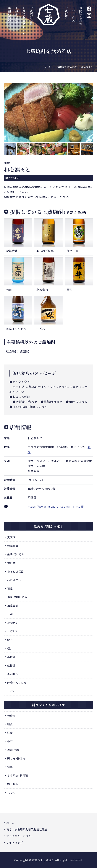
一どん (11, 691)
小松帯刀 (13, 623)
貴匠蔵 (11, 563)
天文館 (11, 537)
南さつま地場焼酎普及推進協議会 (27, 829)
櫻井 (10, 648)
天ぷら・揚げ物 (16, 758)
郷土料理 (13, 784)
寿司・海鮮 (13, 750)
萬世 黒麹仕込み (17, 597)
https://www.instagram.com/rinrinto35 (56, 506)
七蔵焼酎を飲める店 (24, 20)
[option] (48, 113)
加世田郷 (13, 606)
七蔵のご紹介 (17, 16)
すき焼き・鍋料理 (18, 775)
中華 (10, 741)
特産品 (11, 716)
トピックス (73, 14)
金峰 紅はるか (16, 554)
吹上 (10, 640)
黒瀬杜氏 (13, 674)
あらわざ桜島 (16, 571)
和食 (10, 724)
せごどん (13, 631)
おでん (11, 793)
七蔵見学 (66, 13)
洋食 (10, 733)
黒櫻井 (11, 657)
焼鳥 (10, 767)
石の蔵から (14, 580)
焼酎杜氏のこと (10, 17)
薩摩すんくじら (17, 683)
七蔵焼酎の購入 (31, 17)
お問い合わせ (81, 16)
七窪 (10, 614)
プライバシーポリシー (20, 836)
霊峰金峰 (13, 546)
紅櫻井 (11, 665)
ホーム (10, 823)
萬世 (10, 588)
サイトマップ (15, 842)
